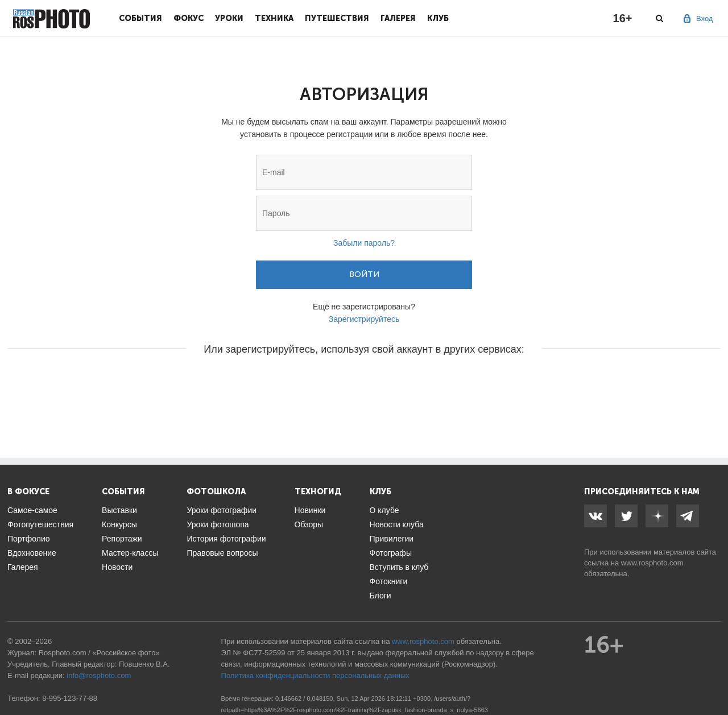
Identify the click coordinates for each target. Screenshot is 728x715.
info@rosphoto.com (99, 675)
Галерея (398, 18)
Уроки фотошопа (218, 524)
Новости (117, 567)
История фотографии (226, 539)
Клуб (438, 18)
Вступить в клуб (399, 567)
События (140, 18)
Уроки (229, 18)
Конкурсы (119, 524)
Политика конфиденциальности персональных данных (315, 675)
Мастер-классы (130, 553)
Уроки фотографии (222, 510)
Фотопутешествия (40, 524)
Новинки (310, 510)
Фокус (189, 18)
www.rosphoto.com (652, 563)
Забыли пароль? (364, 243)
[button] (278, 383)
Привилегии (392, 539)
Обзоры (309, 524)
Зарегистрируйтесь (364, 319)
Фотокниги (389, 581)
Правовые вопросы (222, 553)
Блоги (380, 596)
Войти (364, 274)
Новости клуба (397, 524)
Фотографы (391, 553)
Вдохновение (32, 553)
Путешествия (337, 18)
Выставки (119, 510)
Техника (274, 18)
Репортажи (122, 539)
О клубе (384, 510)
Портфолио (29, 539)
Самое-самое (32, 510)
